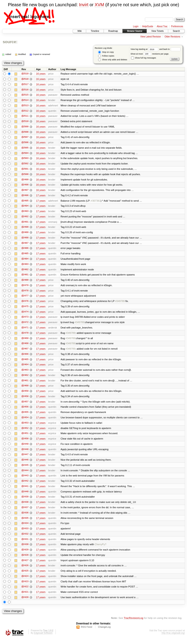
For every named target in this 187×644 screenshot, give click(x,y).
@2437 (25, 512)
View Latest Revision (151, 37)
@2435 (25, 522)
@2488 (25, 239)
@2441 (25, 490)
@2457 (25, 405)
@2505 (25, 148)
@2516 (25, 90)
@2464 (25, 367)
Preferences (177, 26)
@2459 (25, 394)
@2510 (25, 122)
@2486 (25, 250)
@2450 (25, 442)
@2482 (25, 271)
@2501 (25, 170)
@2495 (25, 202)
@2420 (25, 602)
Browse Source (135, 31)
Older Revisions (172, 37)
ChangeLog (104, 632)
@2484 (25, 261)
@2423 (25, 586)
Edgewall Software (43, 638)
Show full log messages (144, 58)
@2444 (25, 474)
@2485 (25, 255)
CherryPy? (101, 549)
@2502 (25, 164)
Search (176, 31)
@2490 (25, 229)
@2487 (25, 245)
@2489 (25, 234)
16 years (41, 74)
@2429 (25, 554)
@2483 (25, 266)
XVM (99, 5)
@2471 (25, 330)
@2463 (25, 373)
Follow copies (106, 56)
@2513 (25, 106)
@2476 (25, 303)
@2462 (25, 378)
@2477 (25, 298)
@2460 (25, 389)
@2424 (25, 581)
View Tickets (157, 31)
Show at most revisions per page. (150, 54)
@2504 (25, 154)
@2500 (25, 175)
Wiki (79, 31)
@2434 (25, 528)
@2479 (25, 287)
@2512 (25, 111)
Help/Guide (148, 26)
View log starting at (145, 49)
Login (136, 26)
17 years (41, 196)
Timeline (95, 31)
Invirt (84, 5)
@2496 (25, 196)
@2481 (25, 277)
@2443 (25, 480)
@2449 (25, 448)
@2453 (25, 426)
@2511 (25, 116)
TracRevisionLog (133, 623)
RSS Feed (87, 632)
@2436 (25, 517)
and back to (170, 49)
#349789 (120, 303)
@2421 (25, 597)
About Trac (162, 26)
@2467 (25, 351)
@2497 (25, 191)
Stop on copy (106, 52)
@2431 (25, 544)
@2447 (25, 458)
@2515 (25, 95)
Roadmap (113, 31)
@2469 (25, 341)
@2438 (25, 506)
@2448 (25, 453)
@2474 (25, 314)
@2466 (25, 357)
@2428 (25, 560)
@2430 (25, 549)
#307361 (96, 202)
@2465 (25, 362)
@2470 (25, 335)
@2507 (25, 138)
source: (10, 42)
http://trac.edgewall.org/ (173, 638)
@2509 (25, 127)
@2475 (25, 309)
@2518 (25, 79)
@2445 (25, 469)
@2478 (25, 293)
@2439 (25, 501)
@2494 (25, 207)
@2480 (25, 282)
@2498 (25, 186)
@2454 (25, 421)
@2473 (25, 319)
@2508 (25, 132)
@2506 (25, 143)
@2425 (25, 576)
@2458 (25, 399)
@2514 (25, 100)
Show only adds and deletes (113, 60)
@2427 (25, 565)
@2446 (25, 464)
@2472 (25, 325)
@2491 (25, 223)
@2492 (25, 218)
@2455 (25, 415)
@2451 (25, 437)
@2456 (25, 410)
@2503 (25, 159)
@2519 (25, 74)
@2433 (25, 533)
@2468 (25, 346)
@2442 (25, 485)
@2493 (25, 213)
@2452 (25, 431)
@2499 (25, 180)
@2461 (25, 383)
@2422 (25, 592)
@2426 (25, 570)
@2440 (25, 496)
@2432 (25, 538)
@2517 (25, 84)
